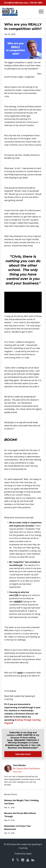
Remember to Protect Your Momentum (18, 828)
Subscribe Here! (23, 754)
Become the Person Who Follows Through (20, 815)
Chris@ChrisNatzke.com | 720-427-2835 (23, 3)
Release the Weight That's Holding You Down (21, 802)
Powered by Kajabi (23, 854)
